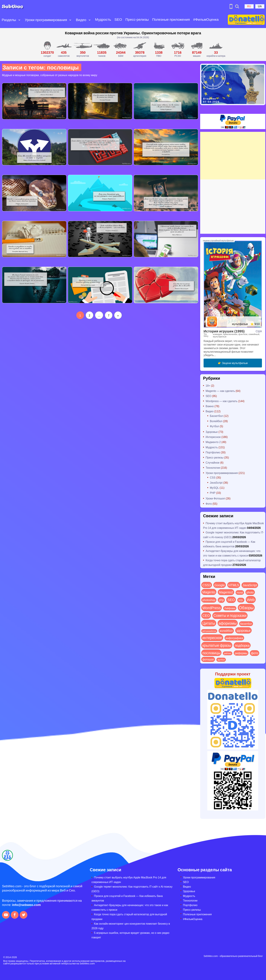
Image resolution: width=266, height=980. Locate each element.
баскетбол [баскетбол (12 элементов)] (246, 624)
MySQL (214, 488)
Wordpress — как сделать (222, 401)
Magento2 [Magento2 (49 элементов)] (226, 592)
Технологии (213, 468)
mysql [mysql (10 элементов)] (240, 592)
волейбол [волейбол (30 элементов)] (226, 631)
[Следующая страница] (118, 315)
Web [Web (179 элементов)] (251, 599)
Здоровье (212, 432)
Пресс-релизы (137, 19)
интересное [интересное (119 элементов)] (212, 638)
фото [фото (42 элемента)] (255, 653)
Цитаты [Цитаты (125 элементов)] (209, 623)
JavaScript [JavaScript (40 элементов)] (250, 585)
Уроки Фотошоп (215, 498)
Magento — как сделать (220, 391)
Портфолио (213, 452)
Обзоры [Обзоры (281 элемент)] (246, 608)
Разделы (9, 20)
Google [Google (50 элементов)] (220, 585)
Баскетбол (216, 416)
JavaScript (216, 483)
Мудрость (103, 19)
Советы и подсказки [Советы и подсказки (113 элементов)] (230, 615)
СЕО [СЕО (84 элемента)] (206, 615)
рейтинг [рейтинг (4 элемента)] (228, 653)
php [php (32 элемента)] (221, 600)
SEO (118, 19)
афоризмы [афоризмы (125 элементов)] (228, 623)
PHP (213, 493)
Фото (209, 504)
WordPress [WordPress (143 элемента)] (212, 608)
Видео (81, 20)
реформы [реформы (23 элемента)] (241, 653)
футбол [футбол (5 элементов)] (221, 660)
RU (249, 6)
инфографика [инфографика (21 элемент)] (234, 638)
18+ (208, 386)
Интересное (213, 437)
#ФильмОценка (206, 19)
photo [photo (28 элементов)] (250, 592)
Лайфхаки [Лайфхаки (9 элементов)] (230, 608)
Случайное (213, 462)
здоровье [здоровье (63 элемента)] (243, 630)
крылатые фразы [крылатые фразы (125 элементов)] (217, 645)
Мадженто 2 (213, 442)
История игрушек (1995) (224, 331)
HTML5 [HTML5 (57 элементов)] (234, 585)
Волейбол (216, 421)
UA (260, 6)
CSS (213, 477)
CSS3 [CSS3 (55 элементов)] (207, 585)
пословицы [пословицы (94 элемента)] (211, 653)
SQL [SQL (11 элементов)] (241, 600)
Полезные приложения (171, 19)
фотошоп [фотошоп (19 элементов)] (208, 659)
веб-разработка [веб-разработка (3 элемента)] (209, 631)
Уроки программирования (46, 20)
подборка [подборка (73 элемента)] (242, 645)
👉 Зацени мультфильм (233, 363)
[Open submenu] (19, 20)
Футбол (215, 426)
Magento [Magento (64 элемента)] (209, 592)
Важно (210, 406)
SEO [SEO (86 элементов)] (231, 600)
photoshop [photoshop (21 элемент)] (209, 600)
